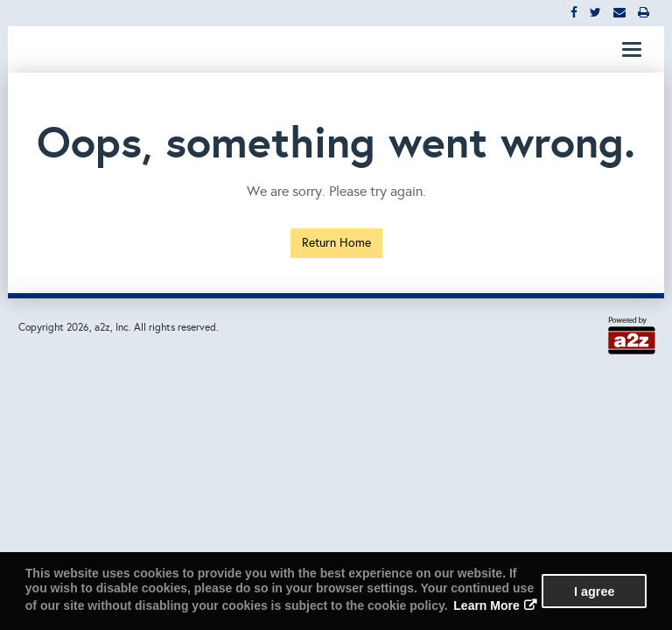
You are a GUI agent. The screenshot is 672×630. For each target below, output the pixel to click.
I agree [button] (594, 591)
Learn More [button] (486, 605)
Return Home (336, 243)
